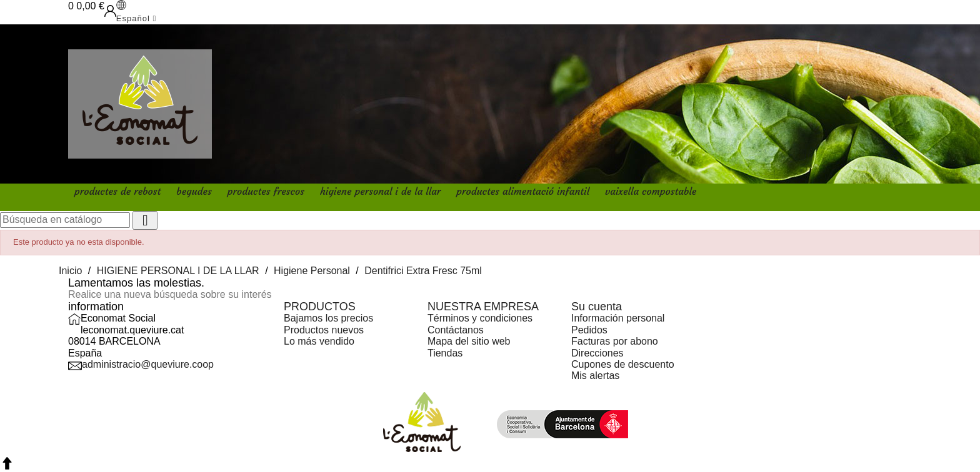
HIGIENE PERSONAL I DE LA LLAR (380, 191)
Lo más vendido (319, 341)
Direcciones (597, 353)
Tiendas (445, 353)
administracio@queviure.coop (148, 364)
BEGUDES (194, 191)
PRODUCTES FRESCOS (266, 191)
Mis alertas (595, 376)
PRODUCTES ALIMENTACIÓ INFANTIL (523, 191)
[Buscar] (65, 220)
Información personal (618, 318)
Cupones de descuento (623, 364)
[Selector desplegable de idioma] (136, 12)
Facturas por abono (615, 341)
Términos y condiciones (480, 318)
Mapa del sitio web (469, 341)
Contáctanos (456, 330)
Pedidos (589, 330)
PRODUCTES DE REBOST (117, 191)
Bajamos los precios (328, 318)
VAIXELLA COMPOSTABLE (651, 191)
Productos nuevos (324, 330)
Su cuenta (597, 307)
